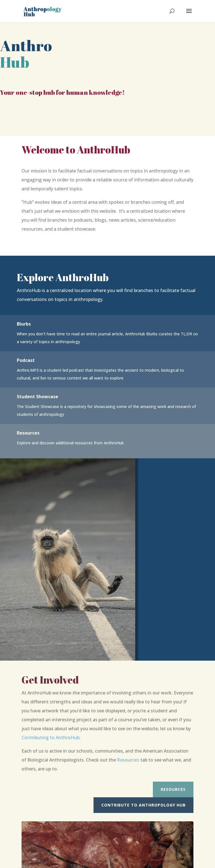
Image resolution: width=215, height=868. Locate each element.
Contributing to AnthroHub (51, 737)
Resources (128, 760)
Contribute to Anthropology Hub (143, 805)
